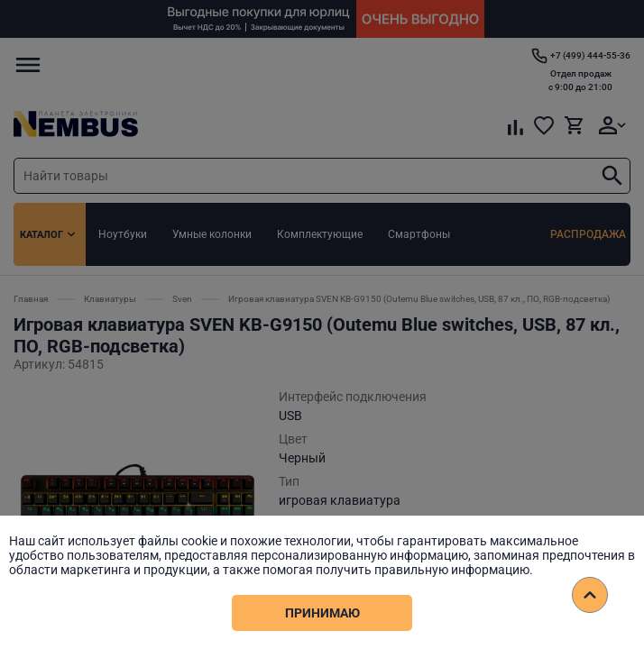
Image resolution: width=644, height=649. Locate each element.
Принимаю (322, 613)
